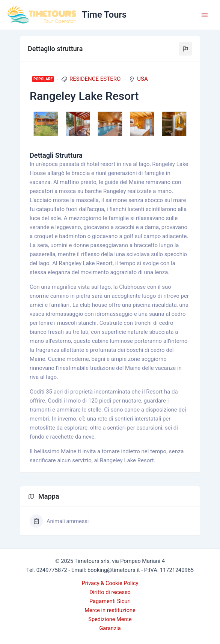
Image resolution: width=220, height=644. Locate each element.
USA (142, 79)
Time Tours (104, 15)
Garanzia (110, 628)
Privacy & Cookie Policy (110, 583)
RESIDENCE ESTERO (95, 79)
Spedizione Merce (110, 619)
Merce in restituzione (110, 610)
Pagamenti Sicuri (110, 601)
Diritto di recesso (110, 592)
